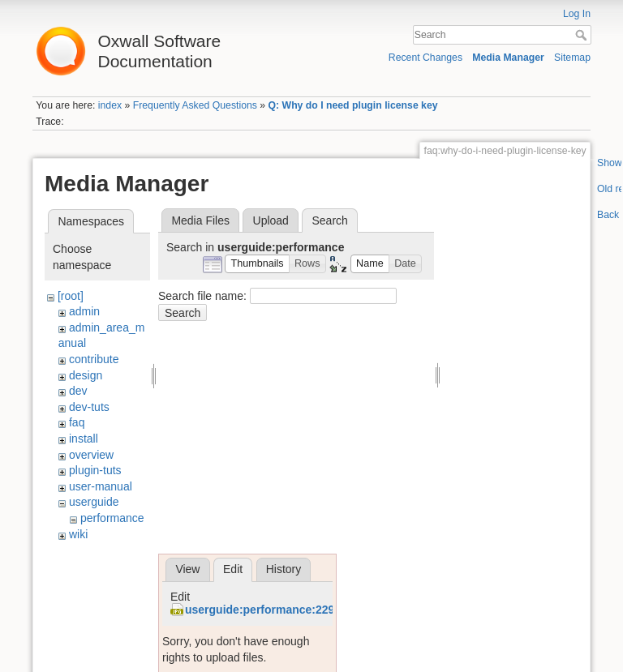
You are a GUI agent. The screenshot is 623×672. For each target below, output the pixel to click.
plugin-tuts (95, 470)
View (187, 569)
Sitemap (572, 58)
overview (91, 455)
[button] (257, 264)
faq (77, 422)
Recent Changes (425, 58)
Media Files (200, 220)
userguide (94, 502)
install (84, 439)
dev (78, 391)
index (110, 105)
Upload (271, 220)
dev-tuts (89, 407)
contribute (94, 359)
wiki (78, 534)
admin (84, 311)
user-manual (101, 486)
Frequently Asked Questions (195, 105)
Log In (577, 14)
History (284, 569)
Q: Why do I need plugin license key (353, 105)
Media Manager (508, 58)
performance (112, 518)
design (86, 375)
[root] (71, 296)
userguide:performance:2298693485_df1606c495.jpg (326, 610)
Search (583, 35)
